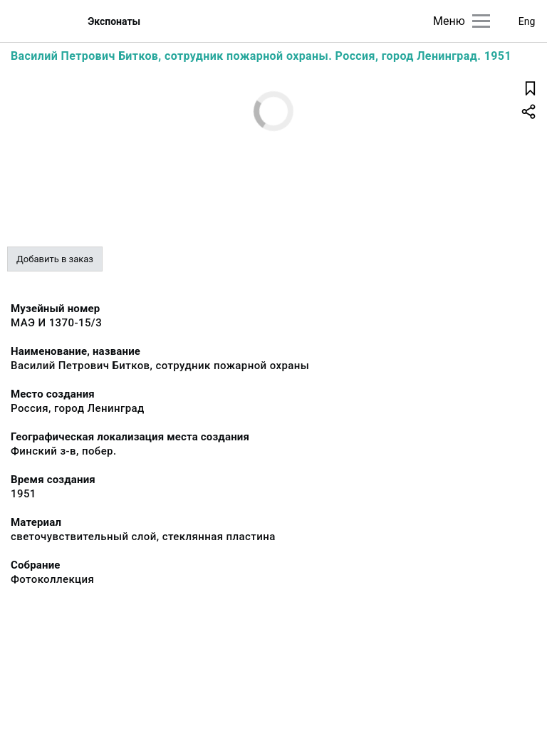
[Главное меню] (481, 21)
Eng (527, 21)
